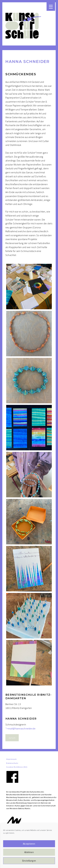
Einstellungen (29, 861)
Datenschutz (12, 763)
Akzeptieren (29, 844)
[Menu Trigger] (51, 7)
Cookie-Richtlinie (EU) (17, 767)
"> (20, 728)
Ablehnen (29, 852)
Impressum (11, 759)
